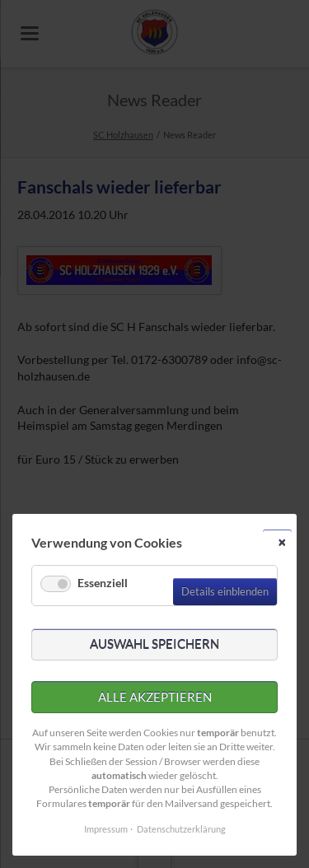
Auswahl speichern (154, 644)
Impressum (106, 829)
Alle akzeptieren (155, 697)
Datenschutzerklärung (181, 829)
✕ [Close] (282, 543)
